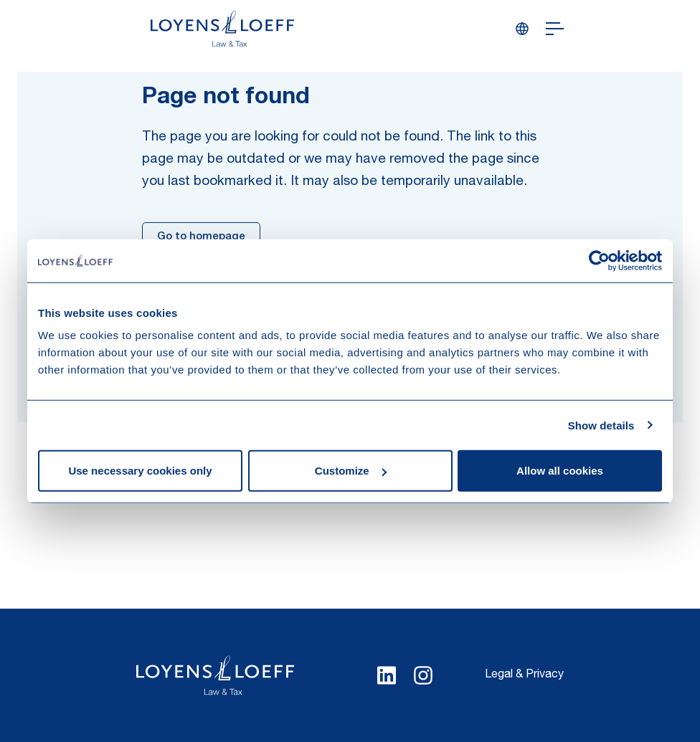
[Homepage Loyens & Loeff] (222, 29)
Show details (601, 425)
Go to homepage (201, 237)
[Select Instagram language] (423, 675)
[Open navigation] (555, 29)
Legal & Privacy (524, 675)
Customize (351, 471)
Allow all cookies (560, 471)
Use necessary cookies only (140, 471)
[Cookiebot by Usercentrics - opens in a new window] (599, 260)
